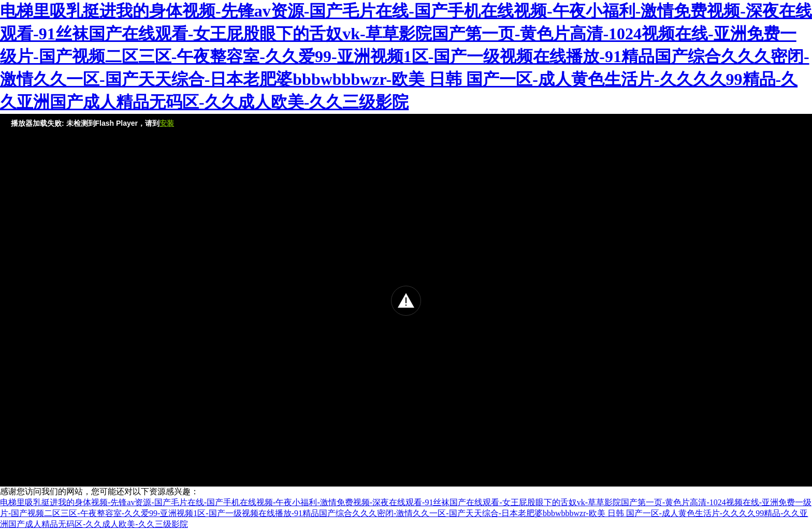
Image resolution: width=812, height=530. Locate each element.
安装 (167, 123)
